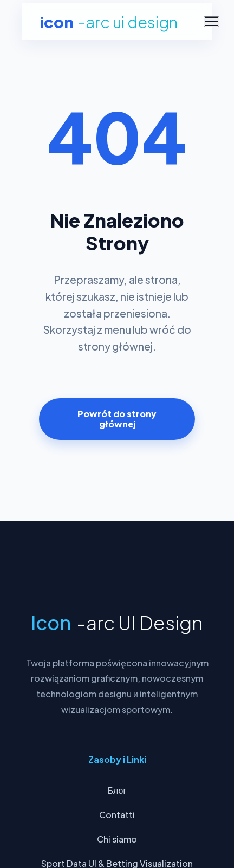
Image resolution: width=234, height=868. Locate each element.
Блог (117, 790)
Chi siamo (117, 839)
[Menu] (212, 22)
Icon (109, 22)
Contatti (117, 815)
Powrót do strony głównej (117, 419)
